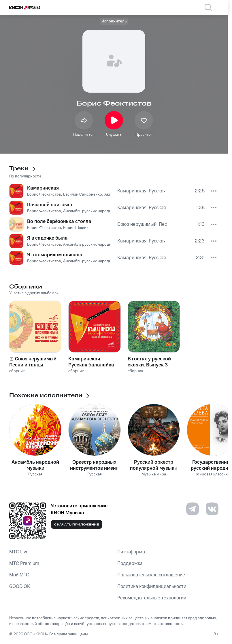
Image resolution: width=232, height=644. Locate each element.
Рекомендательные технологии (152, 598)
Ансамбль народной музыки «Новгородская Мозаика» (35, 465)
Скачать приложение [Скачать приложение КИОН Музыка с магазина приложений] (77, 525)
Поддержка (130, 563)
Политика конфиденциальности (152, 586)
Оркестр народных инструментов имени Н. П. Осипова (94, 465)
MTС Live (19, 552)
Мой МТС (19, 575)
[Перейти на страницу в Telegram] (193, 509)
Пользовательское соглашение (151, 575)
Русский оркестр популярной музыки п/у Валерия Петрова (154, 465)
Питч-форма (131, 552)
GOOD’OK (20, 586)
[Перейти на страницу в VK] (212, 509)
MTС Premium (24, 563)
